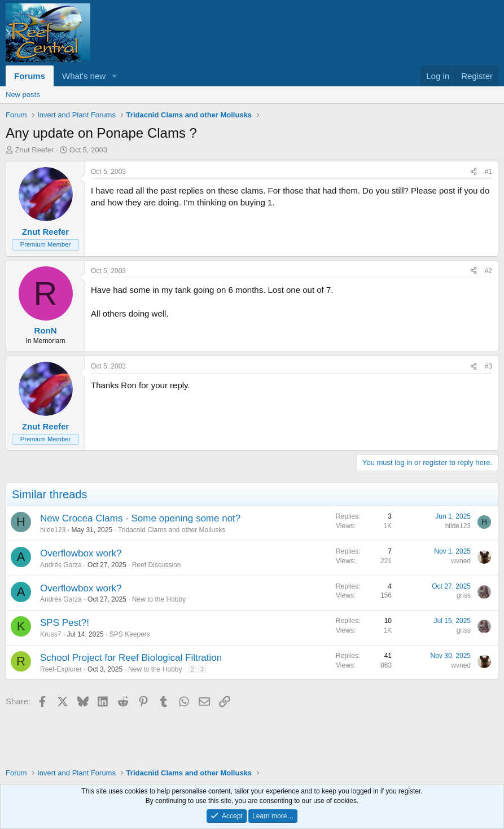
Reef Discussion (157, 565)
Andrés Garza (61, 565)
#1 (488, 172)
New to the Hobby (159, 599)
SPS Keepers (130, 634)
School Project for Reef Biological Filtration (131, 658)
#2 (488, 271)
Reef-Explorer (61, 669)
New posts (23, 95)
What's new (84, 76)
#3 (488, 366)
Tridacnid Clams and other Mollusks (172, 530)
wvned (461, 561)
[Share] (474, 172)
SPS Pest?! (65, 623)
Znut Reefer (35, 150)
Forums (30, 76)
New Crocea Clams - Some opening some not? (140, 518)
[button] (115, 76)
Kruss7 (51, 634)
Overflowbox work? (81, 553)
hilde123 (53, 530)
